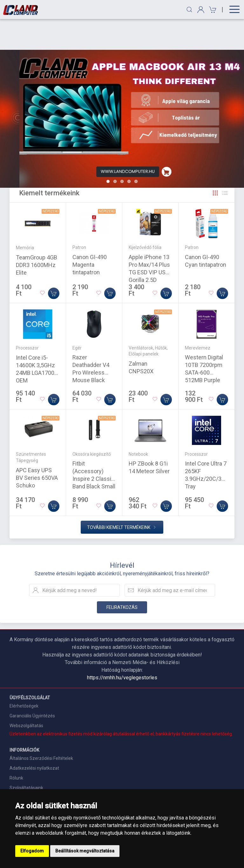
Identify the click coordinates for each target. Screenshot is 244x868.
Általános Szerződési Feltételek (41, 728)
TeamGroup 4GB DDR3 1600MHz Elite (37, 234)
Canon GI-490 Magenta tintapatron (90, 234)
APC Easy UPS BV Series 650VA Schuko (37, 447)
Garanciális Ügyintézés (32, 685)
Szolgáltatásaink (26, 757)
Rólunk (16, 747)
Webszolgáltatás (26, 695)
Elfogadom (32, 851)
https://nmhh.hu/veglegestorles (122, 647)
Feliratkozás (122, 577)
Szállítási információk (31, 767)
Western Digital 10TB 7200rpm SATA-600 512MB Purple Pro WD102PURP (206, 342)
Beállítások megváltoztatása (85, 851)
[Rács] (215, 162)
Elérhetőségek (24, 675)
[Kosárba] (54, 263)
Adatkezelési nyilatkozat (34, 737)
